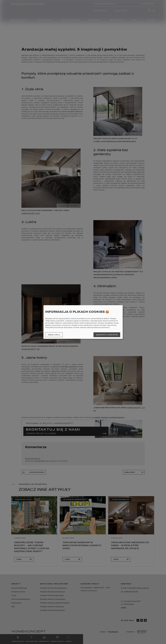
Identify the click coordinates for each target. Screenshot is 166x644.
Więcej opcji (54, 335)
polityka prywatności (101, 327)
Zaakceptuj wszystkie (107, 335)
